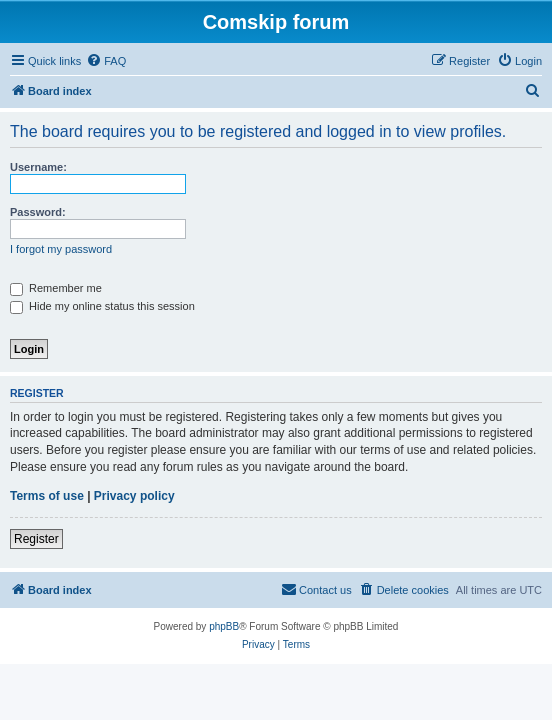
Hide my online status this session (102, 306)
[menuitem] (106, 61)
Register (36, 539)
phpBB (224, 626)
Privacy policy (134, 496)
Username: (38, 167)
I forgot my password (61, 249)
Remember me (56, 288)
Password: (38, 212)
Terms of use (47, 496)
